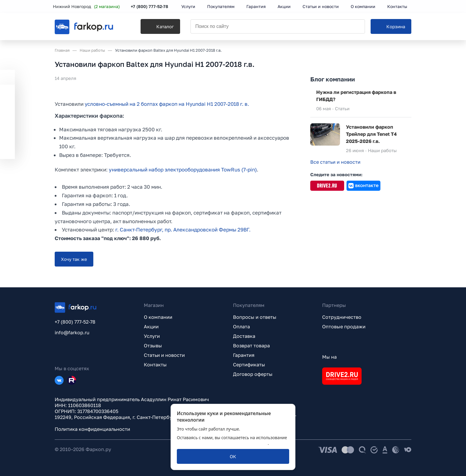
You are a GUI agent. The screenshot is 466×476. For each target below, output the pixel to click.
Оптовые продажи (344, 327)
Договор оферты (253, 374)
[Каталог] (158, 27)
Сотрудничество (342, 317)
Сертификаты (249, 365)
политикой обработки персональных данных (222, 443)
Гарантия (244, 355)
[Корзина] (391, 27)
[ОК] (233, 456)
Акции (151, 327)
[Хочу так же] (74, 259)
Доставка (244, 336)
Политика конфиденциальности (92, 429)
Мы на (329, 357)
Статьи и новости (164, 355)
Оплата (241, 327)
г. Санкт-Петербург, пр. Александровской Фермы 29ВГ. (183, 230)
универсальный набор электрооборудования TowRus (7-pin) (183, 170)
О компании (158, 317)
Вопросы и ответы (255, 317)
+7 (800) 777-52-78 (151, 7)
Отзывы (153, 346)
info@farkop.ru (72, 332)
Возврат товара (251, 346)
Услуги (152, 336)
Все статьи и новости (335, 162)
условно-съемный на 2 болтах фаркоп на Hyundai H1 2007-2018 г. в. (168, 104)
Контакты (155, 365)
